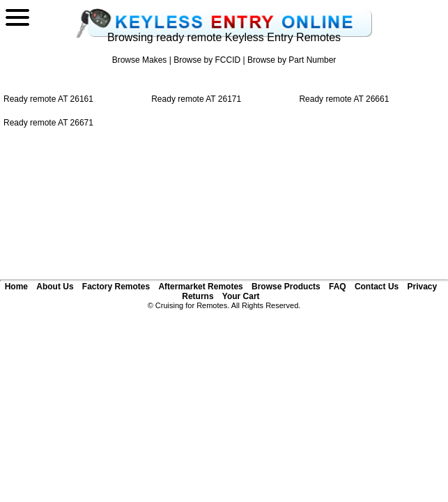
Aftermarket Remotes (200, 287)
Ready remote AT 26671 (48, 123)
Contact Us (377, 287)
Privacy (422, 287)
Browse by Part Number (292, 60)
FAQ (338, 287)
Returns (198, 296)
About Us (55, 287)
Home (16, 287)
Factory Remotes (116, 287)
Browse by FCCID (207, 60)
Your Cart (241, 296)
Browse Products (286, 287)
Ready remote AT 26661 (344, 99)
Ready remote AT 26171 (196, 99)
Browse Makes (140, 60)
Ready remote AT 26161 (48, 99)
